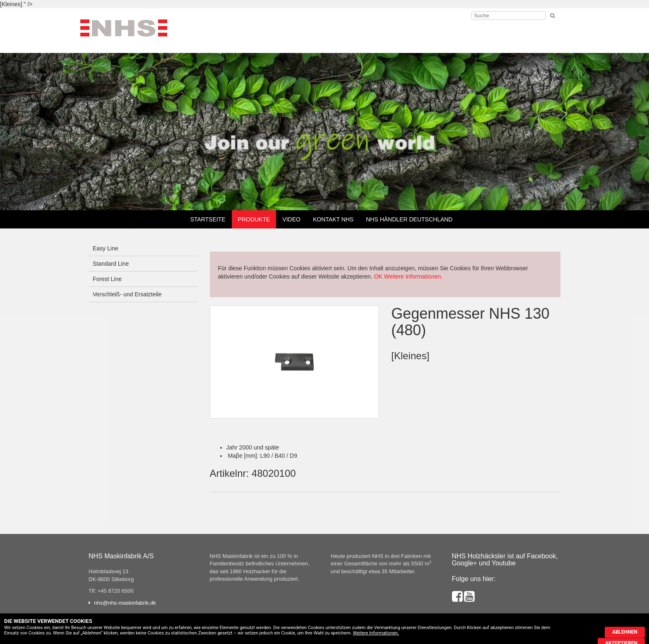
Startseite (208, 219)
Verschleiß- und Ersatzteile (127, 294)
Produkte (254, 219)
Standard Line (111, 264)
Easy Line (105, 248)
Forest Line (107, 279)
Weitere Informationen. (413, 276)
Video (291, 219)
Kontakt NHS (333, 219)
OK (378, 276)
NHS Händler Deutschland (409, 219)
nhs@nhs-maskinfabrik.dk (125, 603)
